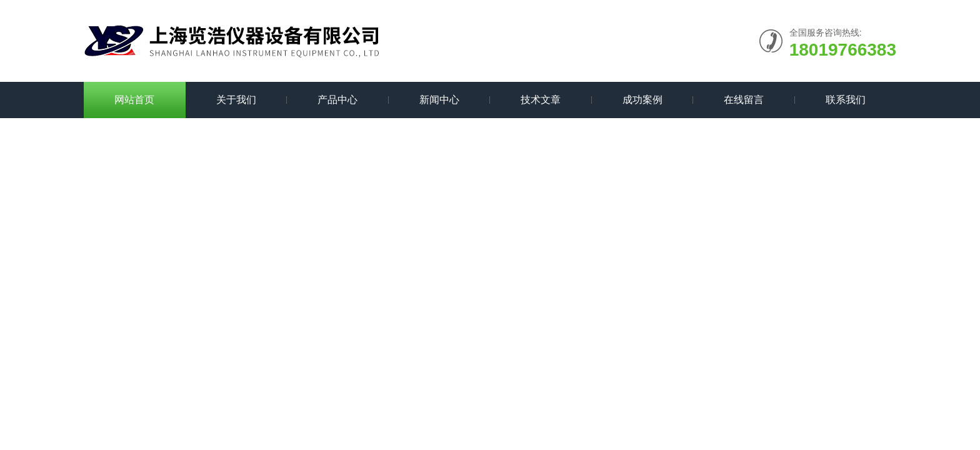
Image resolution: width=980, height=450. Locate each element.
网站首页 (134, 100)
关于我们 (236, 100)
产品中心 (337, 100)
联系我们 (846, 100)
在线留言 (744, 100)
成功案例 (642, 100)
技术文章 (541, 100)
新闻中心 (439, 100)
